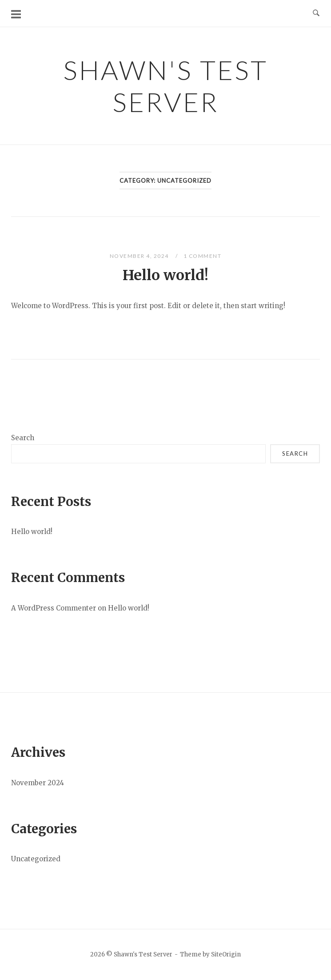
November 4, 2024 (140, 256)
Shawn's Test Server (165, 86)
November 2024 (38, 783)
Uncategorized (36, 859)
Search (23, 438)
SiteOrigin (226, 954)
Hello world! (165, 275)
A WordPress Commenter (54, 608)
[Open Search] (316, 13)
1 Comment (203, 256)
